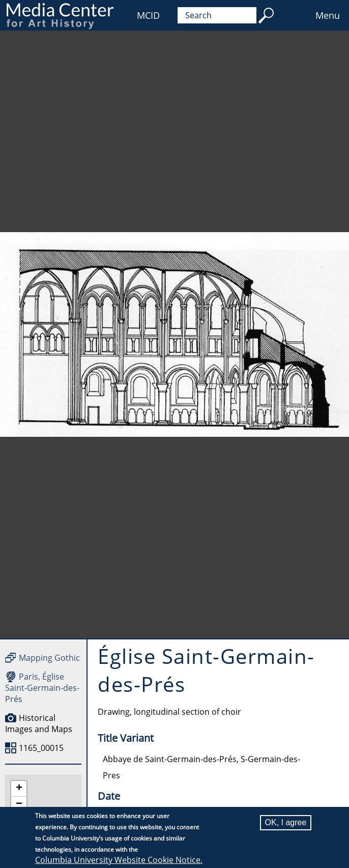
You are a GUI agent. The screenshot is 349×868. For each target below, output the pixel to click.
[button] (19, 789)
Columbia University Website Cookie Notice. (119, 860)
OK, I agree (286, 822)
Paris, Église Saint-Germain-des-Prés (42, 688)
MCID (148, 15)
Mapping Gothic (49, 658)
